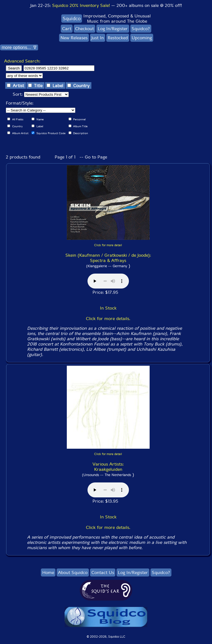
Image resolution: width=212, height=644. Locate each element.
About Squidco (73, 572)
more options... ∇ (19, 47)
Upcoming (142, 38)
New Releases (74, 38)
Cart (67, 29)
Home (48, 572)
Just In (98, 38)
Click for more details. (108, 319)
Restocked (118, 38)
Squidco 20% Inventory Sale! (81, 5)
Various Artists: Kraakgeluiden (108, 467)
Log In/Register (113, 29)
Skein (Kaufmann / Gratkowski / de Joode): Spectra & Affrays (108, 258)
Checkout (84, 29)
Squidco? (141, 29)
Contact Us (103, 572)
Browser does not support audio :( (108, 281)
